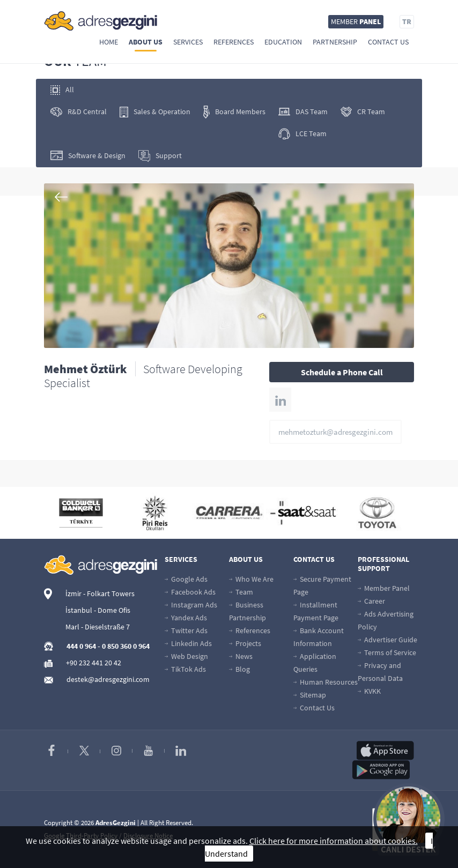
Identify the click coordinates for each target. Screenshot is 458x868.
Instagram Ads (191, 605)
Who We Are (251, 579)
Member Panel (384, 588)
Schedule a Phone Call (342, 372)
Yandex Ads (186, 618)
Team (241, 592)
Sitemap (310, 695)
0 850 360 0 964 (126, 646)
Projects (245, 643)
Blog (239, 669)
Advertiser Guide (387, 640)
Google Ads (186, 579)
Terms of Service (387, 652)
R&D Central (79, 112)
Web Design (186, 656)
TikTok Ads (185, 669)
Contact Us (388, 42)
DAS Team (303, 112)
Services (188, 42)
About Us (146, 42)
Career (371, 601)
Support (160, 156)
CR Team (363, 112)
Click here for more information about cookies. (334, 841)
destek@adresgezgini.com (108, 679)
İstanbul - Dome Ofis (98, 610)
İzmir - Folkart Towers (100, 593)
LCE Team (302, 134)
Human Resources (326, 682)
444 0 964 (81, 646)
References (234, 42)
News (241, 656)
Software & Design (88, 156)
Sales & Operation (155, 112)
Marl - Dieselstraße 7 (98, 627)
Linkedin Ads (188, 643)
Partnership (335, 42)
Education (283, 42)
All (62, 90)
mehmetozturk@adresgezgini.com (335, 432)
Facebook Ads (190, 592)
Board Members (234, 112)
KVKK (369, 691)
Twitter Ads (186, 630)
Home (109, 42)
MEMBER (356, 21)
